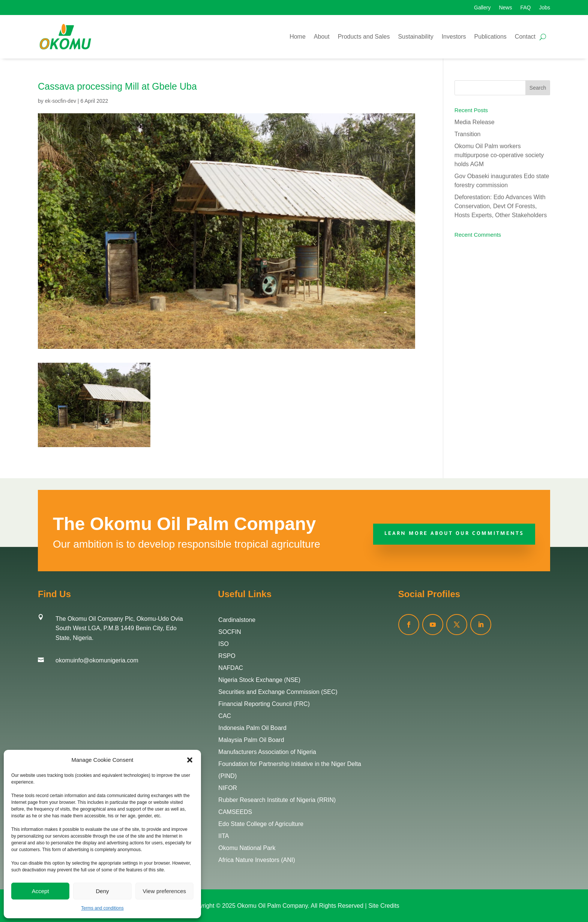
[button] (190, 760)
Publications (490, 37)
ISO (223, 644)
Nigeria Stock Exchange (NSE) (259, 680)
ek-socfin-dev (61, 101)
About (322, 37)
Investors (454, 37)
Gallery (482, 8)
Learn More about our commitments (454, 534)
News (505, 8)
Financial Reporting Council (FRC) (264, 704)
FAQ (525, 8)
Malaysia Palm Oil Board (251, 740)
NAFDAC (231, 668)
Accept (40, 891)
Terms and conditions (102, 908)
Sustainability (415, 37)
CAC (225, 716)
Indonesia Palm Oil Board (252, 728)
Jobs (544, 8)
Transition (468, 134)
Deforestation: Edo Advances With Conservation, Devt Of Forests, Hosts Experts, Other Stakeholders (501, 206)
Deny (102, 891)
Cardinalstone (237, 620)
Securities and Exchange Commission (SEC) (278, 692)
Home (298, 37)
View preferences (165, 891)
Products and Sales (364, 37)
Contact (525, 37)
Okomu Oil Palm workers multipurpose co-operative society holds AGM (499, 155)
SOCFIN (229, 632)
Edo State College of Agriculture (261, 824)
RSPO (227, 656)
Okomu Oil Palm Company (272, 906)
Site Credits (384, 906)
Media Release (475, 122)
